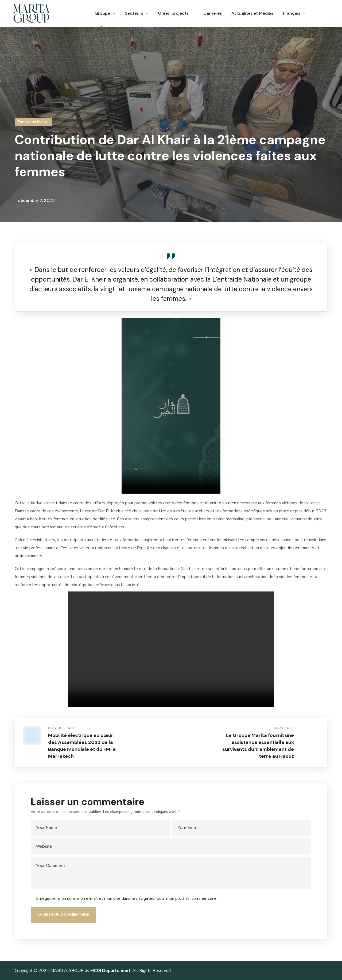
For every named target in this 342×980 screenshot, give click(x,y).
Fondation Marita (33, 122)
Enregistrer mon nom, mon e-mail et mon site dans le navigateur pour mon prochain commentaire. (126, 898)
